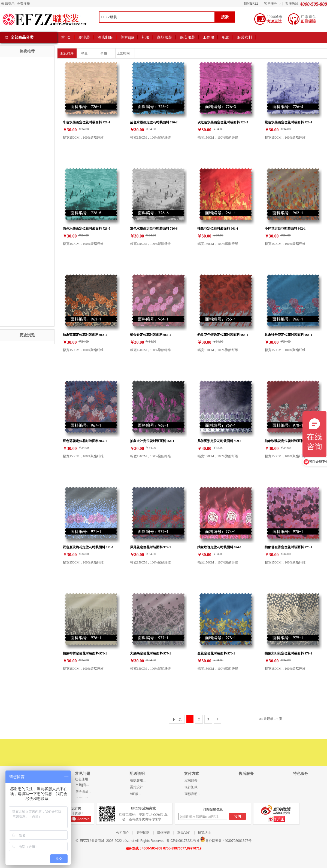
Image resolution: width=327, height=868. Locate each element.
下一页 (177, 719)
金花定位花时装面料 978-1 (216, 653)
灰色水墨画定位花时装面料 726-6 (154, 228)
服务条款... (83, 792)
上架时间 (125, 53)
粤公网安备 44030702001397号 (226, 840)
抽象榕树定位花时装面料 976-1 (85, 653)
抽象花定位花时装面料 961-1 (218, 228)
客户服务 (271, 4)
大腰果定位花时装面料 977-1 (151, 653)
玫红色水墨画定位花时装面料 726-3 (223, 122)
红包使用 (81, 779)
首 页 (66, 37)
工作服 (208, 37)
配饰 (226, 37)
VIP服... (136, 794)
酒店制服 (105, 37)
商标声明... (192, 794)
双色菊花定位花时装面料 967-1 (85, 441)
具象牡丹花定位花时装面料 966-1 (288, 335)
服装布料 (245, 37)
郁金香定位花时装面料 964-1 (151, 335)
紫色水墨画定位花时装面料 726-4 (288, 122)
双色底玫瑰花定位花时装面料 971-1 (88, 547)
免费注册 (23, 4)
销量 (87, 53)
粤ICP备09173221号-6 (183, 841)
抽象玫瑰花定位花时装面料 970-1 (288, 441)
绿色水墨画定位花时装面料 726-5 (87, 228)
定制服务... (192, 780)
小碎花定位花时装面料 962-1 (285, 228)
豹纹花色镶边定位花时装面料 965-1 (223, 335)
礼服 (146, 37)
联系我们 (184, 833)
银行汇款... (192, 787)
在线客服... (138, 780)
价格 (106, 53)
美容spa (127, 37)
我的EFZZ (251, 4)
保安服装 (187, 37)
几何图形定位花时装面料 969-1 (219, 441)
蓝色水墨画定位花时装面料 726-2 (154, 122)
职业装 (84, 37)
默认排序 (67, 53)
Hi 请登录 (8, 4)
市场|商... (82, 785)
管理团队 (143, 833)
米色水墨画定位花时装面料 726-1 (87, 122)
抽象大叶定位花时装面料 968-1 (152, 441)
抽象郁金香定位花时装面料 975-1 (288, 547)
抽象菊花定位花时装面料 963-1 (85, 335)
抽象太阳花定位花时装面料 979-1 (288, 653)
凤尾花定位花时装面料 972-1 (151, 547)
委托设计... (138, 787)
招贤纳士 (204, 833)
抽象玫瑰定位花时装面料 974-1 (219, 547)
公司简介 (123, 833)
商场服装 (165, 37)
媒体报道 (163, 833)
